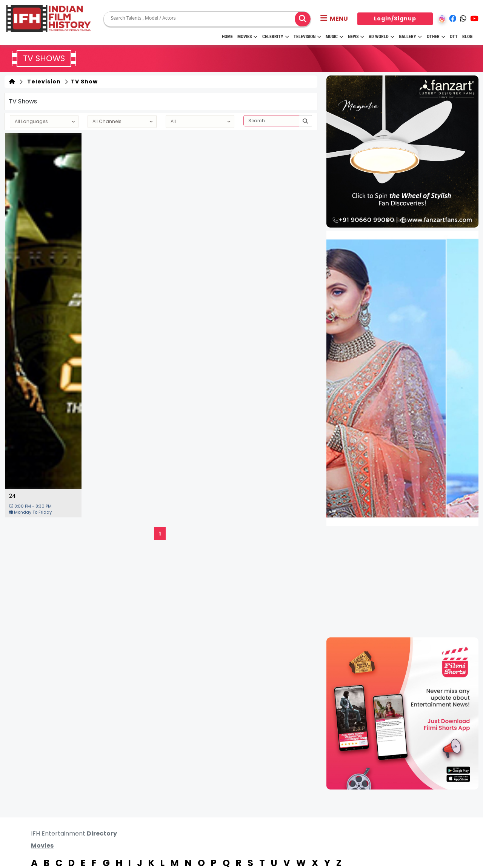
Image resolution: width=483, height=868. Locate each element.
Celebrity (276, 37)
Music (335, 37)
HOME (227, 37)
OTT (454, 37)
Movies (247, 37)
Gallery (410, 37)
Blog (467, 37)
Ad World (381, 37)
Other (436, 37)
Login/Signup (395, 18)
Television (307, 37)
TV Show (84, 82)
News (356, 37)
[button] (334, 19)
